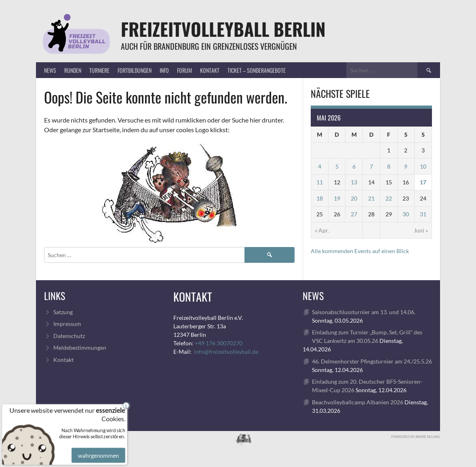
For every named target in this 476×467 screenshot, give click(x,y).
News (50, 70)
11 (320, 182)
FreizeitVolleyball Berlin (223, 29)
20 (354, 198)
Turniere (99, 70)
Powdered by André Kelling (416, 437)
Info (164, 70)
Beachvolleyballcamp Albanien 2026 (358, 402)
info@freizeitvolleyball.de (226, 352)
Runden (73, 70)
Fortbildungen (135, 70)
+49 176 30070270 (219, 343)
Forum (184, 70)
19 (337, 198)
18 (320, 198)
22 (389, 198)
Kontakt (210, 70)
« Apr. (322, 230)
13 (354, 182)
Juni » (421, 230)
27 (354, 214)
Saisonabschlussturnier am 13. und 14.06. (364, 312)
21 (371, 198)
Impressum (67, 324)
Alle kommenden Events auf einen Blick (360, 251)
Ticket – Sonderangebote (257, 70)
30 (406, 214)
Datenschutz (69, 336)
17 (423, 182)
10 (423, 166)
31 (423, 214)
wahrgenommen (97, 450)
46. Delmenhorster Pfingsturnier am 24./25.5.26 (372, 361)
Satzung (63, 312)
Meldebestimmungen (80, 348)
